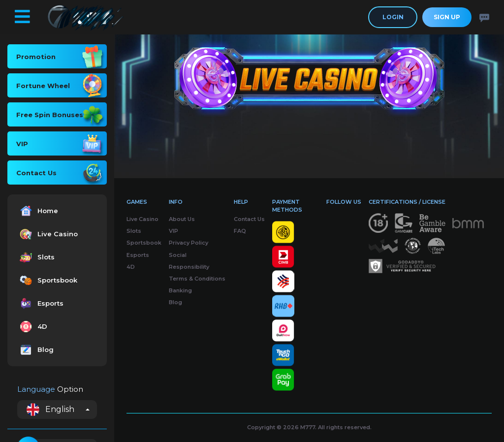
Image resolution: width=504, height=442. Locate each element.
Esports (40, 303)
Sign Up (447, 17)
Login (393, 17)
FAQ (240, 231)
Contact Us (249, 219)
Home (38, 211)
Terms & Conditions (197, 279)
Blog (35, 350)
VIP (173, 231)
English (50, 410)
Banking (180, 290)
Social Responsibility (189, 261)
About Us (182, 219)
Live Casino (47, 234)
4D (32, 327)
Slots (36, 257)
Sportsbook (47, 280)
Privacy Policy (189, 243)
